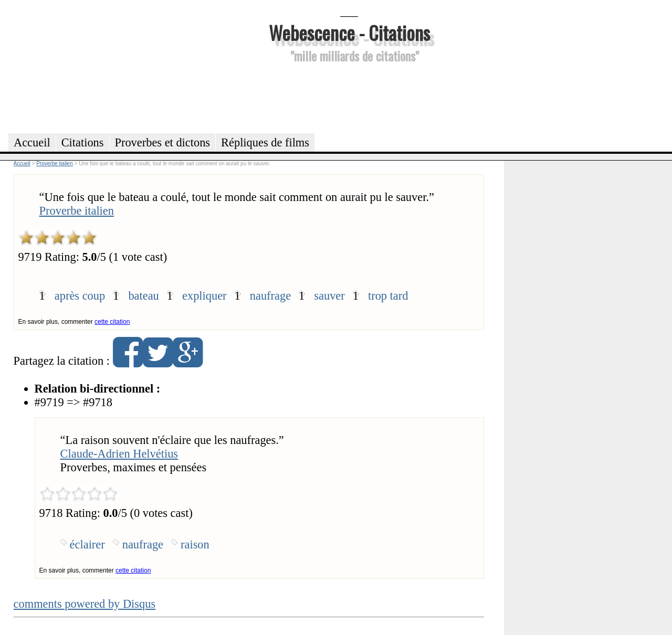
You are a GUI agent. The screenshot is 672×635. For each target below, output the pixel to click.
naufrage (270, 296)
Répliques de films (265, 142)
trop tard (388, 296)
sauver (329, 296)
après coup (80, 296)
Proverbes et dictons (163, 142)
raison (195, 544)
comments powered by (85, 604)
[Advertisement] (349, 97)
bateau (143, 296)
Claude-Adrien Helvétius (119, 454)
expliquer (204, 296)
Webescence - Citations (349, 32)
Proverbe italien (77, 211)
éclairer (87, 544)
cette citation (112, 322)
